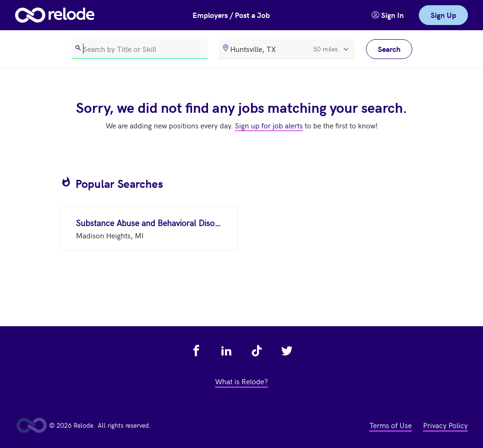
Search (389, 49)
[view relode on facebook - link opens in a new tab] (196, 351)
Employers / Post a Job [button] (231, 15)
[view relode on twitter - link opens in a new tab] (287, 351)
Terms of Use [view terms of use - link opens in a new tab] (391, 425)
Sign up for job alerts (269, 125)
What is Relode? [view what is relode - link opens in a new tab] (241, 381)
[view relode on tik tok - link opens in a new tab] (257, 351)
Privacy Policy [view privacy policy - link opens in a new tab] (446, 425)
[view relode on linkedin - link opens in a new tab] (226, 351)
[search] (140, 49)
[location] (287, 49)
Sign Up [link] (443, 15)
